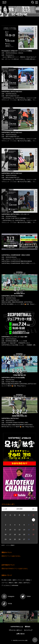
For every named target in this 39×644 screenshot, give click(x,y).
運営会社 (28, 627)
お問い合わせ (20, 634)
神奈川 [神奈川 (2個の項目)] (11, 583)
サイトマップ (28, 630)
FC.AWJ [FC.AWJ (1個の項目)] (4, 580)
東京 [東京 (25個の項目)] (21, 583)
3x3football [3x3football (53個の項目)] (15, 585)
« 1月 (5, 509)
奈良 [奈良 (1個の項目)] (10, 580)
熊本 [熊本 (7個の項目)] (16, 583)
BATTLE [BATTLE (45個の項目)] (26, 583)
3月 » (34, 509)
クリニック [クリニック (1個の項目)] (21, 580)
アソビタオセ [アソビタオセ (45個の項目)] (6, 585)
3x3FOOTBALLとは (17, 627)
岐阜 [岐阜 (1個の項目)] (14, 580)
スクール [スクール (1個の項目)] (4, 583)
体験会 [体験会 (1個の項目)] (28, 580)
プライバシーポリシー (15, 630)
